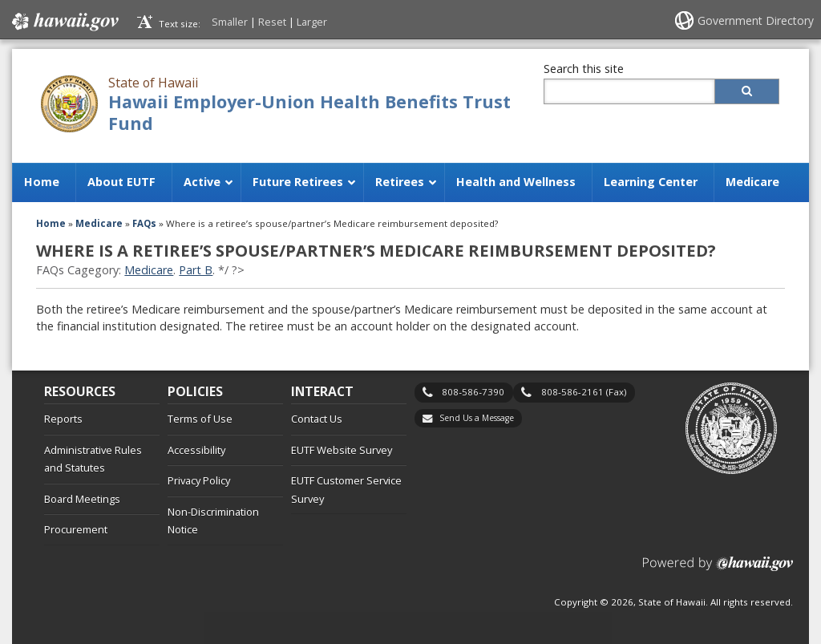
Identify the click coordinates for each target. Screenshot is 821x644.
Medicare (149, 270)
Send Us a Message (477, 418)
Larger (312, 22)
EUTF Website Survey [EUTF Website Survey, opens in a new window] (342, 450)
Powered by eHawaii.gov (718, 570)
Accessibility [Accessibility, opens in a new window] (196, 450)
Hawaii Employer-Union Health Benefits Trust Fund (309, 112)
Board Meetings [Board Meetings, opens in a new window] (82, 499)
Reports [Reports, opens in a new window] (63, 419)
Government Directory (756, 20)
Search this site (584, 69)
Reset (272, 22)
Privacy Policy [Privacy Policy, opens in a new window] (199, 480)
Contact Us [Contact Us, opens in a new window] (317, 419)
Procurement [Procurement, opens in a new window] (76, 529)
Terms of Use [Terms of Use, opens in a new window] (200, 419)
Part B (196, 270)
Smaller (230, 22)
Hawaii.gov (64, 22)
